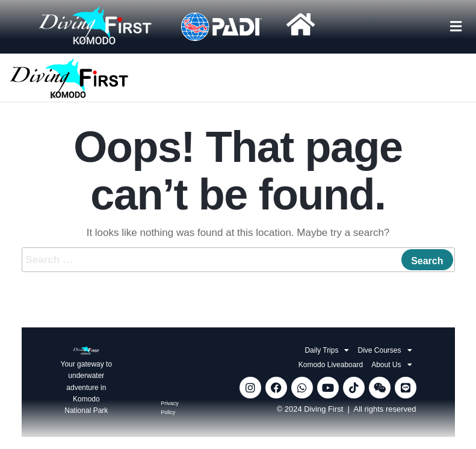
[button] (456, 26)
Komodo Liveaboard (331, 365)
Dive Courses (385, 350)
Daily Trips (327, 350)
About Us (391, 365)
